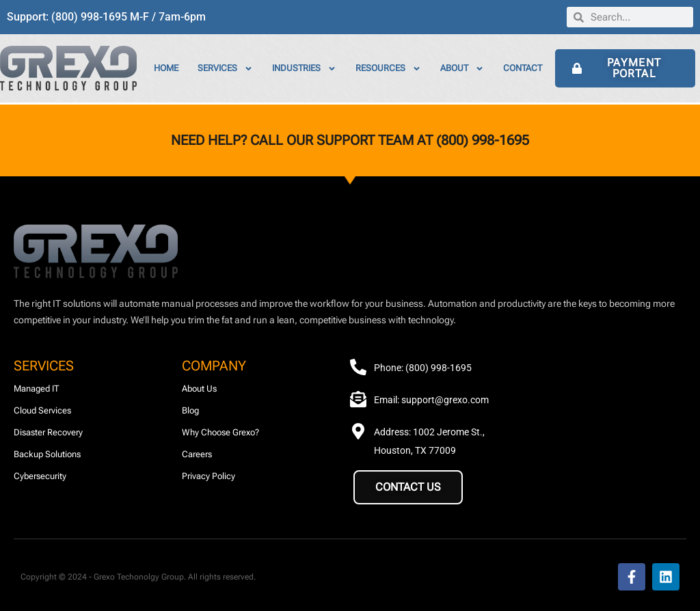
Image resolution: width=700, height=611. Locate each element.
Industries (304, 69)
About (462, 69)
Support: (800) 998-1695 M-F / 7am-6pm (106, 17)
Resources (388, 69)
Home (166, 68)
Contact (523, 68)
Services (225, 69)
